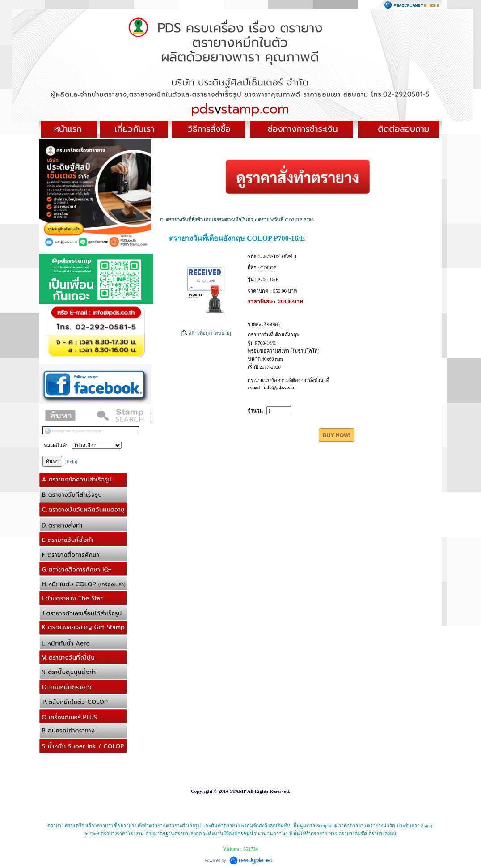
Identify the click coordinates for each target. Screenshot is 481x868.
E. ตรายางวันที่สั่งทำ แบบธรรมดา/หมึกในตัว (207, 220)
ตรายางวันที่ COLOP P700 (286, 220)
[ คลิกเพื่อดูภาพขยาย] (206, 333)
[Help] (71, 461)
